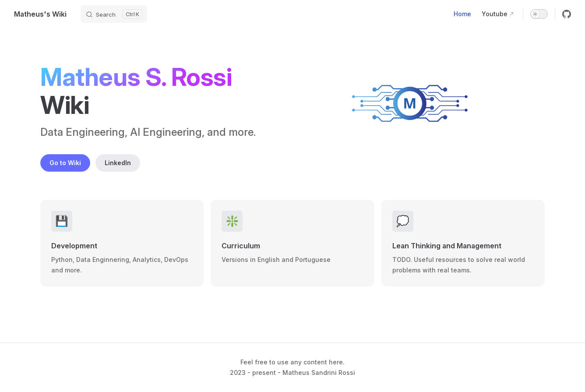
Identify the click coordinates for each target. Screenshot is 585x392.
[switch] (539, 14)
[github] (567, 14)
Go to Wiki (65, 163)
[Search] (114, 14)
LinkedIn (118, 163)
